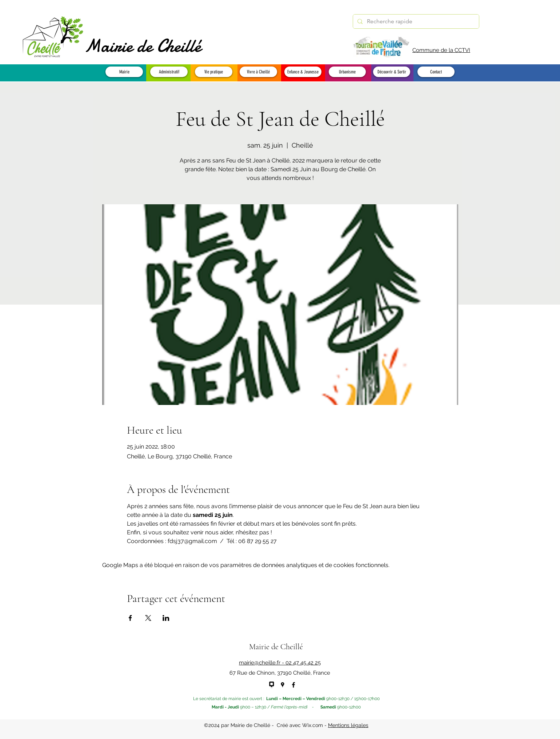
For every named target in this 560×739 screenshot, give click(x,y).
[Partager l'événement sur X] (148, 618)
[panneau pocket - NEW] (272, 685)
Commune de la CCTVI (441, 50)
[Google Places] (283, 685)
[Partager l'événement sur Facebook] (130, 618)
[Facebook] (293, 685)
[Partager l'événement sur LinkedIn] (166, 618)
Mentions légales (348, 725)
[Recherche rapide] (415, 21)
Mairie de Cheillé (143, 46)
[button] (124, 72)
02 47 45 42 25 (303, 663)
